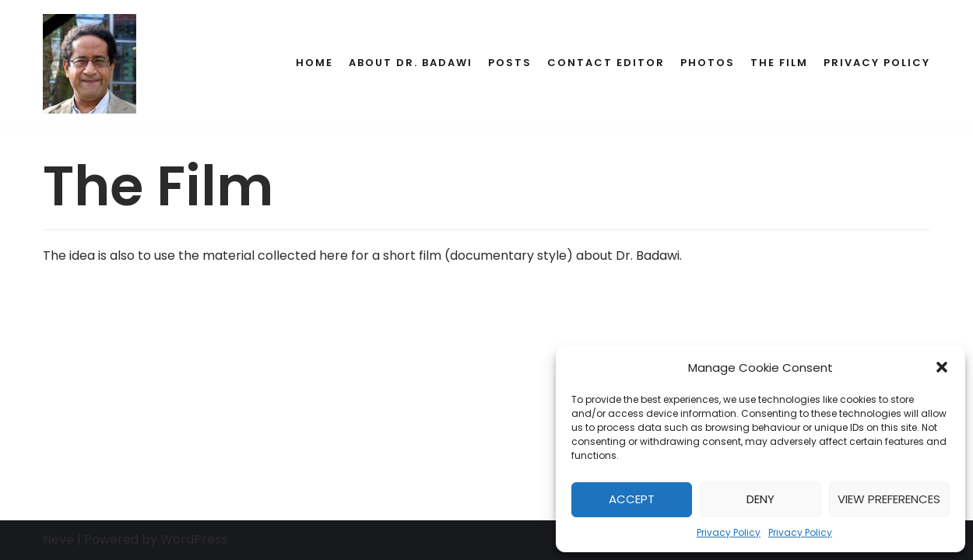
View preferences (889, 499)
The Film (779, 63)
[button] (942, 367)
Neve (58, 539)
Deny (760, 499)
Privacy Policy (729, 532)
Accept (632, 499)
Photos (708, 63)
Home (314, 63)
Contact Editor (606, 63)
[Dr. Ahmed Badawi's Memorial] (90, 64)
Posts (510, 63)
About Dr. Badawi (411, 63)
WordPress (194, 539)
